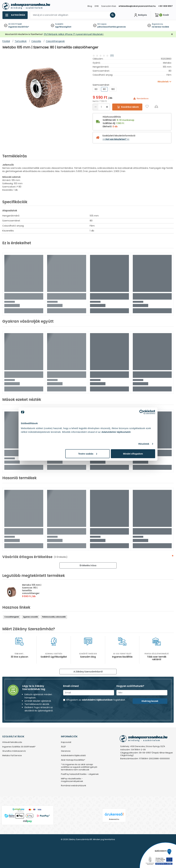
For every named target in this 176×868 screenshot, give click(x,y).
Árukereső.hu (114, 819)
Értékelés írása (88, 565)
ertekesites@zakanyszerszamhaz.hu (137, 6)
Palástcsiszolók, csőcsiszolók (54, 617)
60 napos (102, 24)
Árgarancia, (157, 24)
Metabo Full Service (12, 756)
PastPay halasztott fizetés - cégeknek (80, 774)
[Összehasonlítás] (156, 106)
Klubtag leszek (150, 701)
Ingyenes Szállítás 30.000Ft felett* (19, 747)
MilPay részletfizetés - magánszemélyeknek (72, 780)
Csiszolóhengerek (12, 617)
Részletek (144, 444)
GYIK (97, 6)
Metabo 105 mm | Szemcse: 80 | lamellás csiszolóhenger (32, 589)
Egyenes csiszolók (30, 617)
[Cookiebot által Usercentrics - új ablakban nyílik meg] (142, 412)
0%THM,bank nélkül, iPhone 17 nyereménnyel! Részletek (73, 34)
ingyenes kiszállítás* (19, 27)
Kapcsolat (66, 742)
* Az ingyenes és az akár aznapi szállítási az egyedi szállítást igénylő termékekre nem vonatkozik (79, 767)
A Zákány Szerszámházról (88, 672)
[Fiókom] (140, 15)
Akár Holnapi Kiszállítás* (73, 760)
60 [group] (96, 89)
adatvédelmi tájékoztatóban (97, 700)
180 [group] (113, 89)
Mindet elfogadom (133, 454)
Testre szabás (88, 454)
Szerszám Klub (109, 6)
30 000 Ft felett (15, 24)
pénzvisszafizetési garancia (112, 27)
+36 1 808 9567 (165, 6)
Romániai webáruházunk (74, 786)
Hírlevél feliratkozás (12, 742)
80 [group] (104, 89)
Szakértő (59, 24)
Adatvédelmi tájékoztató (73, 756)
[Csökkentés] (96, 107)
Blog (90, 6)
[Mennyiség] (101, 107)
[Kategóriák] (15, 15)
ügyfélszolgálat (63, 27)
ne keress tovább (160, 27)
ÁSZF (63, 747)
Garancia (66, 751)
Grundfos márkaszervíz (14, 751)
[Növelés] (107, 107)
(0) (112, 56)
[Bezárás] (172, 34)
